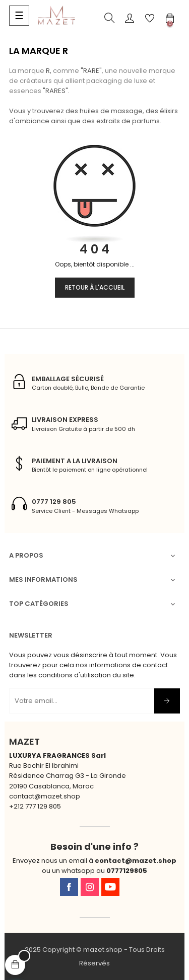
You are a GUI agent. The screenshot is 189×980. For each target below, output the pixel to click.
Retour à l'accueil (95, 287)
